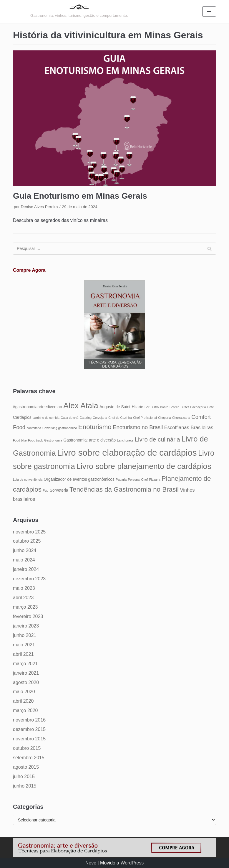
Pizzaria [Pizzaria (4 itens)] (155, 480)
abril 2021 (23, 654)
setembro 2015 (29, 758)
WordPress (132, 863)
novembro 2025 (29, 532)
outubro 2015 (27, 748)
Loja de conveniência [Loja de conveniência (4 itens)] (28, 480)
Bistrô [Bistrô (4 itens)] (155, 407)
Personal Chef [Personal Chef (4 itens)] (138, 480)
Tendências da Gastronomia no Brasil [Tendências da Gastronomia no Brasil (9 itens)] (124, 489)
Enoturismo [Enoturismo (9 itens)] (95, 427)
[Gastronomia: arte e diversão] (79, 12)
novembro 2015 (29, 739)
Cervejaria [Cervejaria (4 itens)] (100, 418)
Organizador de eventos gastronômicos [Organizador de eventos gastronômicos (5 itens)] (79, 479)
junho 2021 (25, 635)
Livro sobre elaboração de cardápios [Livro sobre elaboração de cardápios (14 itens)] (127, 453)
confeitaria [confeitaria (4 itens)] (34, 428)
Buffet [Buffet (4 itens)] (185, 407)
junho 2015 (25, 786)
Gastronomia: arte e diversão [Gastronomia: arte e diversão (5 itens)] (90, 440)
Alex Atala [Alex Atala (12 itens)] (81, 406)
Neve (91, 863)
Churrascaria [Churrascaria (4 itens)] (181, 418)
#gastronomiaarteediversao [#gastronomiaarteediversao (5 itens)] (38, 407)
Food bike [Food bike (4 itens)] (20, 440)
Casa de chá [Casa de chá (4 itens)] (69, 418)
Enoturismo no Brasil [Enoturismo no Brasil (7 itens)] (138, 427)
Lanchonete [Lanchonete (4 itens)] (125, 440)
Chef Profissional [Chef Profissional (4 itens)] (145, 418)
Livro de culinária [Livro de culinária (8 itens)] (157, 439)
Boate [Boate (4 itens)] (164, 407)
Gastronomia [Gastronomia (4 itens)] (53, 440)
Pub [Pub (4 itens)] (45, 490)
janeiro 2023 (26, 626)
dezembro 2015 (29, 729)
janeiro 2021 (26, 673)
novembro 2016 (29, 720)
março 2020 (25, 710)
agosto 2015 (26, 767)
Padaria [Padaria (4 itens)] (121, 480)
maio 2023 (24, 588)
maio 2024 (24, 560)
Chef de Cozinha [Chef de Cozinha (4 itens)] (120, 418)
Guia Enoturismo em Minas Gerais (80, 196)
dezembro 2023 (29, 579)
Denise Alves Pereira (39, 207)
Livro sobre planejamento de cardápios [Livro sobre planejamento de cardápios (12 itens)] (144, 466)
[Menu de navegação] (209, 11)
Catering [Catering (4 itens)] (86, 418)
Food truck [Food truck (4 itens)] (35, 440)
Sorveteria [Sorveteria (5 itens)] (59, 490)
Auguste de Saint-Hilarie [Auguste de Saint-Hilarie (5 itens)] (121, 407)
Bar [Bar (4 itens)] (147, 407)
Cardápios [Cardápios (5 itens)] (22, 417)
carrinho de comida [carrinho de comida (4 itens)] (46, 418)
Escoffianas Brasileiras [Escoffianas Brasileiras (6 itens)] (189, 427)
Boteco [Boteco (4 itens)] (174, 407)
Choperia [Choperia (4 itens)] (164, 418)
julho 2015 (24, 776)
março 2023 (25, 607)
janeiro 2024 (26, 569)
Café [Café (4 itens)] (211, 407)
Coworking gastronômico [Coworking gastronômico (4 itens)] (60, 428)
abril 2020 (23, 701)
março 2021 (25, 664)
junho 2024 (25, 550)
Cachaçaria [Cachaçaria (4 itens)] (198, 407)
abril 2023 (23, 598)
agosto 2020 (26, 682)
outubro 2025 (27, 541)
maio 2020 (24, 692)
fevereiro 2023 (28, 616)
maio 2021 (24, 645)
